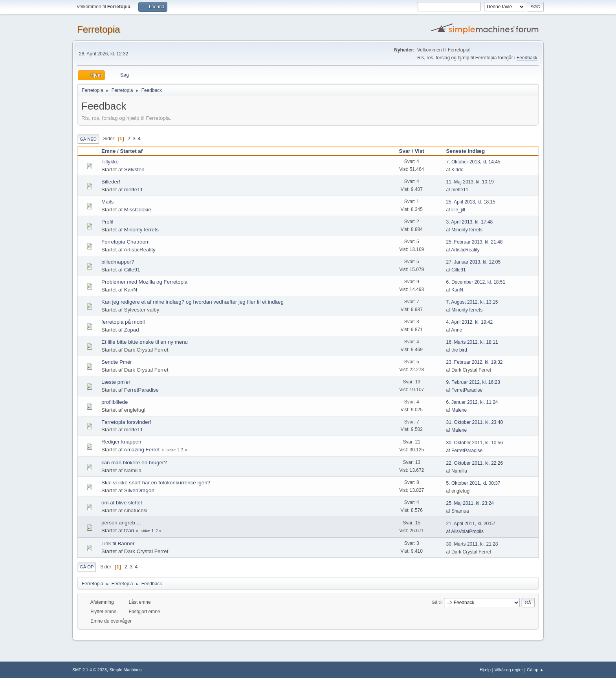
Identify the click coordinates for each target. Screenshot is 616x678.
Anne (456, 330)
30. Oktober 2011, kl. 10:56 (475, 443)
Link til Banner (118, 543)
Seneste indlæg (469, 151)
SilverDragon (139, 490)
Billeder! (111, 182)
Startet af (131, 151)
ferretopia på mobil (123, 322)
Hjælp (485, 670)
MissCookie (138, 210)
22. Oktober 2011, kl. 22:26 (475, 463)
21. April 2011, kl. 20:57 (471, 524)
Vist (420, 151)
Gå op (87, 567)
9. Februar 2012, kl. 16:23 (473, 382)
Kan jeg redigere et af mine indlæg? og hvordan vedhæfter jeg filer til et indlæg (192, 302)
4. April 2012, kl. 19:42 (470, 322)
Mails (107, 202)
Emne (108, 151)
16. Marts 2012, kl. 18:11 (472, 342)
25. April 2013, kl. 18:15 (471, 202)
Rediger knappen (121, 442)
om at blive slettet (122, 503)
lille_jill (458, 210)
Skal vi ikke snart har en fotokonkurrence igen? (156, 483)
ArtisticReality (140, 250)
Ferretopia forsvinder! (126, 422)
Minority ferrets (141, 230)
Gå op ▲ (535, 670)
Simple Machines (125, 670)
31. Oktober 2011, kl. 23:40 (475, 422)
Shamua (460, 511)
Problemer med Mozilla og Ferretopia (144, 282)
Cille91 (132, 270)
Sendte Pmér (117, 362)
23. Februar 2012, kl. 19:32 (475, 362)
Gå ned (88, 139)
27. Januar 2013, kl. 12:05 (474, 262)
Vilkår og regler (509, 670)
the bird (459, 350)
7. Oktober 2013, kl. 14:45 (473, 162)
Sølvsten (134, 169)
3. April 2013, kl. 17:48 (470, 222)
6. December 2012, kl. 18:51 (476, 282)
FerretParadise (141, 390)
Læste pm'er (116, 382)
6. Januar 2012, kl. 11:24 (472, 402)
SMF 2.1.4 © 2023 (90, 670)
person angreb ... (121, 523)
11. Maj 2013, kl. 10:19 (470, 182)
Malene (459, 410)
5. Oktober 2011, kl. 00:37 (473, 483)
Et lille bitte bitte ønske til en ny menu (145, 342)
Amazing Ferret (142, 450)
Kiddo (457, 170)
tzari (129, 530)
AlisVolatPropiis (467, 531)
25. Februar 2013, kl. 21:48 (475, 242)
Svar (405, 151)
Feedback (527, 58)
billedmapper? (118, 262)
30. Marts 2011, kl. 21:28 (472, 544)
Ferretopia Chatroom (126, 242)
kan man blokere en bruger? (134, 463)
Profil (107, 222)
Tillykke (110, 162)
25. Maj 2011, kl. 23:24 (470, 503)
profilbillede (115, 402)
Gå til (437, 602)
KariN (131, 290)
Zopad (132, 330)
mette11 (134, 190)
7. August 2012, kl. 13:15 (472, 302)
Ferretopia (98, 29)
